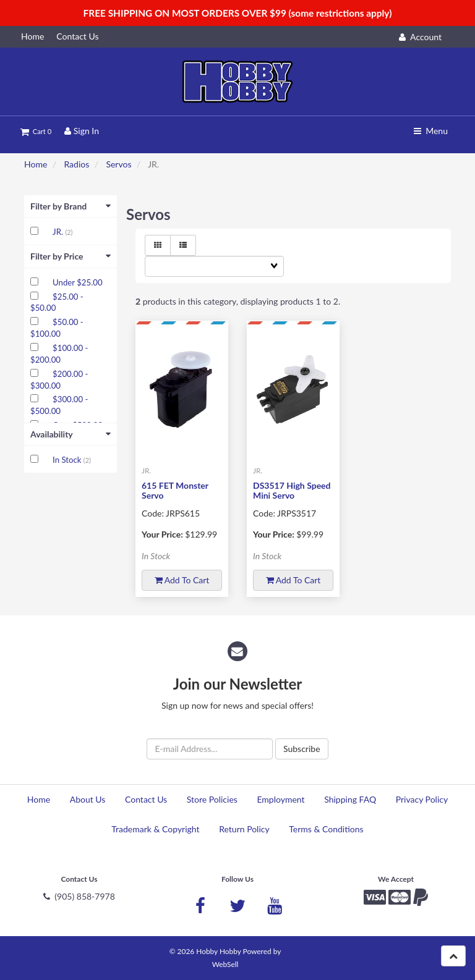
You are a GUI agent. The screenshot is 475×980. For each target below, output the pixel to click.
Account (420, 37)
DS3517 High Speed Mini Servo (292, 490)
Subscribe (302, 749)
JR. (59, 232)
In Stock (68, 460)
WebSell (225, 964)
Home (36, 164)
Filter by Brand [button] (71, 206)
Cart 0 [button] (36, 131)
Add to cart (182, 580)
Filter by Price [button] (71, 256)
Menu (431, 131)
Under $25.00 (77, 282)
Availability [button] (71, 434)
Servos (118, 164)
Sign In (82, 131)
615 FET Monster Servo (175, 490)
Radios (76, 164)
